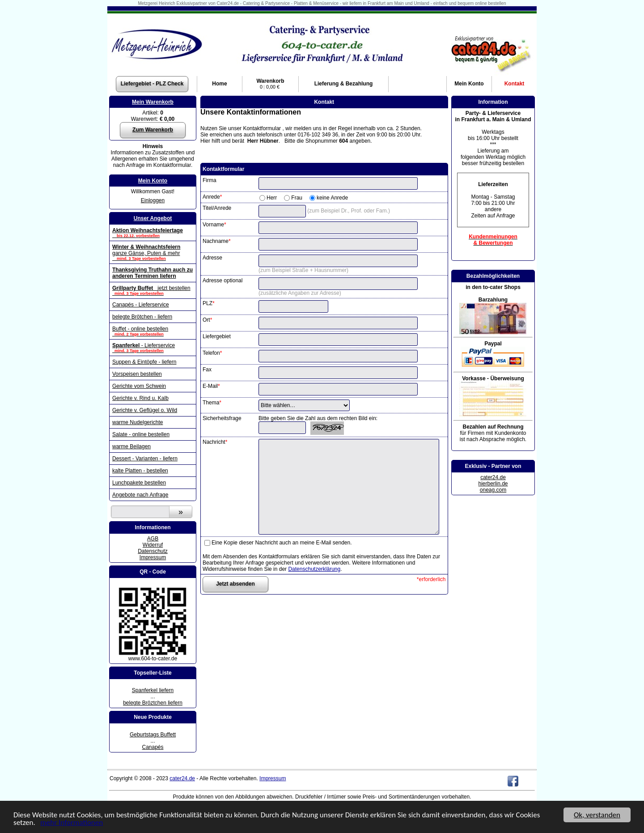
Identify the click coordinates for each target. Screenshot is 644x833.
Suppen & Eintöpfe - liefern (144, 362)
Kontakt (515, 84)
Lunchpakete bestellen (139, 483)
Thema (212, 403)
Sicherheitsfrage (222, 418)
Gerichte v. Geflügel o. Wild (145, 410)
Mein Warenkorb (153, 102)
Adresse (212, 258)
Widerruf (153, 545)
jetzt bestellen (153, 290)
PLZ (209, 303)
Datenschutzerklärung (314, 569)
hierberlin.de (493, 484)
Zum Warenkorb (153, 130)
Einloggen (153, 200)
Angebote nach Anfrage (140, 495)
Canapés (153, 747)
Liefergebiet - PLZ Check (152, 84)
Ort (207, 320)
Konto (469, 84)
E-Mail (211, 386)
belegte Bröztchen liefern (153, 703)
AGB (153, 539)
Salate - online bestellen (141, 434)
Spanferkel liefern (153, 690)
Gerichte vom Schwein (139, 386)
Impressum (153, 557)
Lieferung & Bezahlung (344, 84)
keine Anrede (332, 198)
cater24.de (493, 477)
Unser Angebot (153, 218)
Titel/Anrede (217, 208)
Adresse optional (222, 280)
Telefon (212, 353)
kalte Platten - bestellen (140, 471)
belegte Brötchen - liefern (142, 317)
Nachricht (215, 442)
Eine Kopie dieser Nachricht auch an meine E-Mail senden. (282, 543)
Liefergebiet (217, 336)
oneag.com (493, 490)
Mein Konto (153, 181)
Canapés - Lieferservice (141, 305)
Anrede (212, 197)
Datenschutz (153, 551)
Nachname (217, 241)
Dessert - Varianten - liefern (145, 459)
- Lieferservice (153, 348)
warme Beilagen (131, 446)
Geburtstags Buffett (153, 735)
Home (219, 84)
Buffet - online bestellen (153, 331)
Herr (272, 198)
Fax (207, 370)
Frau (297, 198)
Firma (210, 180)
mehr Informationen (72, 823)
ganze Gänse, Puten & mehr (153, 252)
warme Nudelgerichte (138, 422)
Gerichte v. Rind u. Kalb (140, 398)
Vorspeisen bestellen (137, 374)
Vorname (214, 225)
